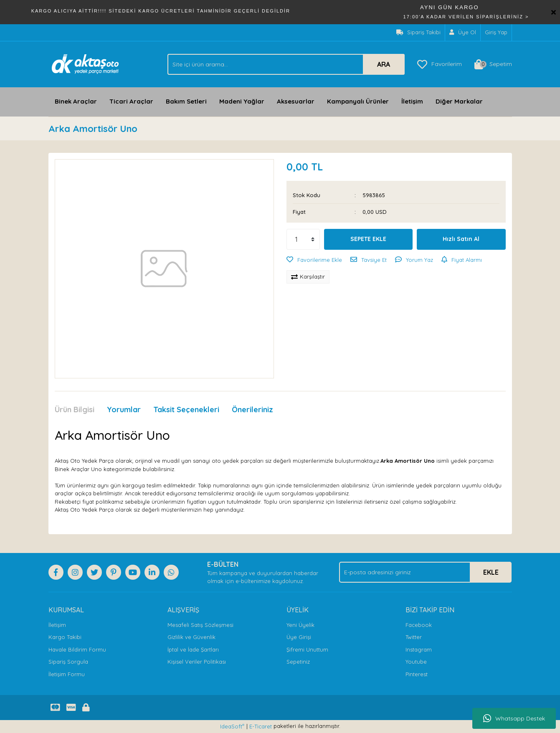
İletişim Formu (67, 674)
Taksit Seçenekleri (186, 410)
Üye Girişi (299, 637)
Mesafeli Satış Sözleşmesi (200, 625)
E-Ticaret (261, 726)
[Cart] (493, 64)
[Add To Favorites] (314, 260)
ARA (384, 64)
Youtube (416, 662)
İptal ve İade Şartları (193, 649)
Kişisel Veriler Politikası (197, 662)
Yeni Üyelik (300, 625)
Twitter (414, 637)
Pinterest (417, 674)
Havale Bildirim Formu (77, 649)
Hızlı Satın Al (461, 239)
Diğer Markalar (459, 101)
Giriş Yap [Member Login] (496, 32)
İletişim (412, 101)
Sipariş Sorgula (68, 662)
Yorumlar (124, 410)
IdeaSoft (232, 726)
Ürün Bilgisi (75, 410)
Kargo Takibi (65, 637)
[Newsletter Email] (425, 572)
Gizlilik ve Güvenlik (191, 637)
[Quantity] (303, 239)
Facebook (419, 625)
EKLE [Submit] (491, 572)
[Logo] (85, 63)
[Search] (286, 64)
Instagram (419, 649)
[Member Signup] (463, 33)
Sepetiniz (298, 662)
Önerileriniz (252, 410)
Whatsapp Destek (514, 718)
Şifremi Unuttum (307, 649)
